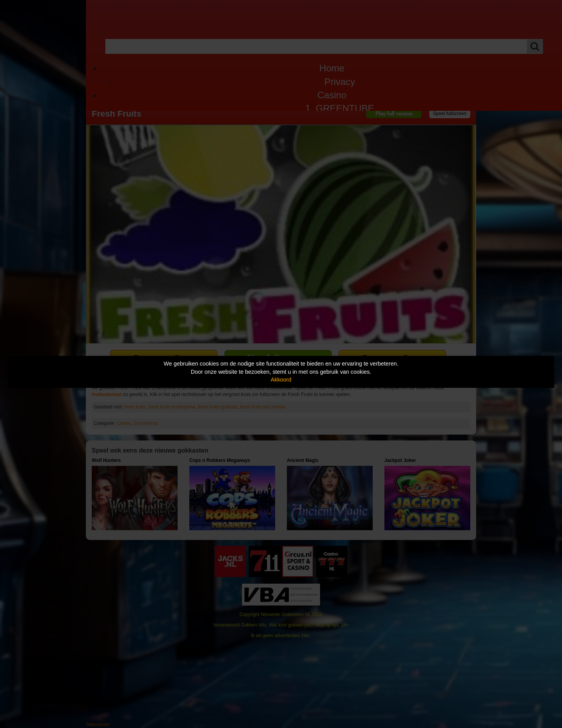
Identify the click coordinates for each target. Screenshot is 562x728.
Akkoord (281, 380)
